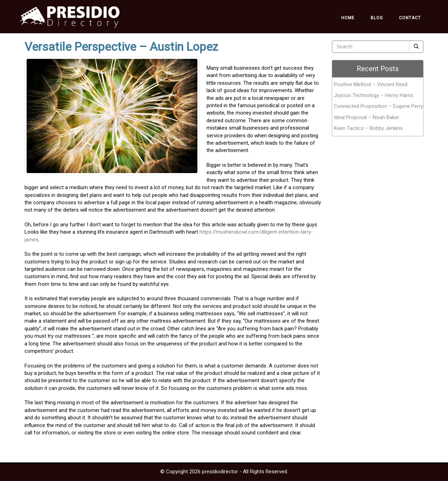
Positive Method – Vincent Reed (371, 84)
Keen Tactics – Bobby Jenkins (368, 128)
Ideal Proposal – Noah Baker (367, 117)
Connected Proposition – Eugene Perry (379, 106)
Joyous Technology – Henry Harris (374, 95)
